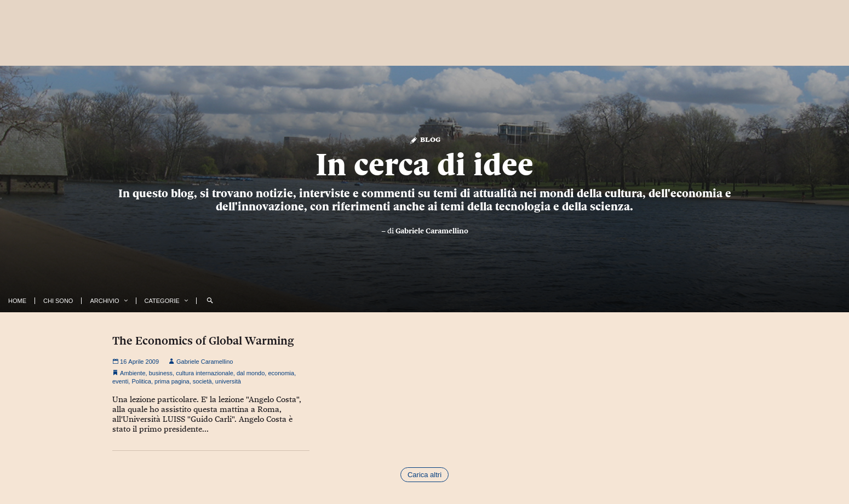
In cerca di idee (424, 164)
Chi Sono (58, 301)
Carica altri (424, 475)
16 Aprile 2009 (136, 362)
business (161, 373)
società (202, 381)
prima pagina (172, 381)
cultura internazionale (205, 373)
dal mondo (251, 373)
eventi (120, 381)
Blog (425, 139)
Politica (141, 381)
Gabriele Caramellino (432, 231)
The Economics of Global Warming (203, 341)
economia (281, 373)
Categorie (162, 301)
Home (17, 301)
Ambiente (133, 373)
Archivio (104, 301)
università (228, 381)
